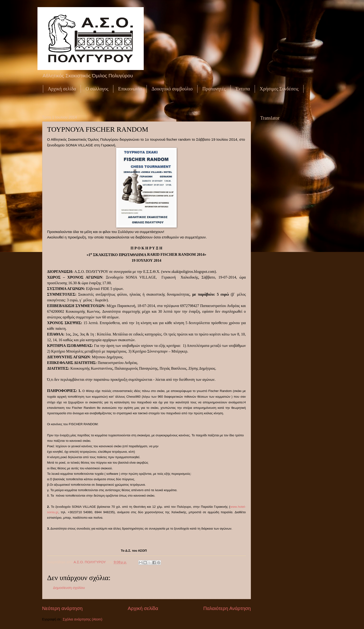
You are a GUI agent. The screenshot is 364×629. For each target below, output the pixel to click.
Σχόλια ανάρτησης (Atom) (83, 619)
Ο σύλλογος (97, 89)
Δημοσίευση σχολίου (69, 588)
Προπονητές (214, 89)
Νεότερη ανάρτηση (62, 608)
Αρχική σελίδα (62, 89)
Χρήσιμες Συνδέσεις (279, 89)
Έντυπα (243, 89)
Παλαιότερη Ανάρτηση (227, 608)
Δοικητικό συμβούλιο (172, 89)
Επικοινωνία (130, 89)
